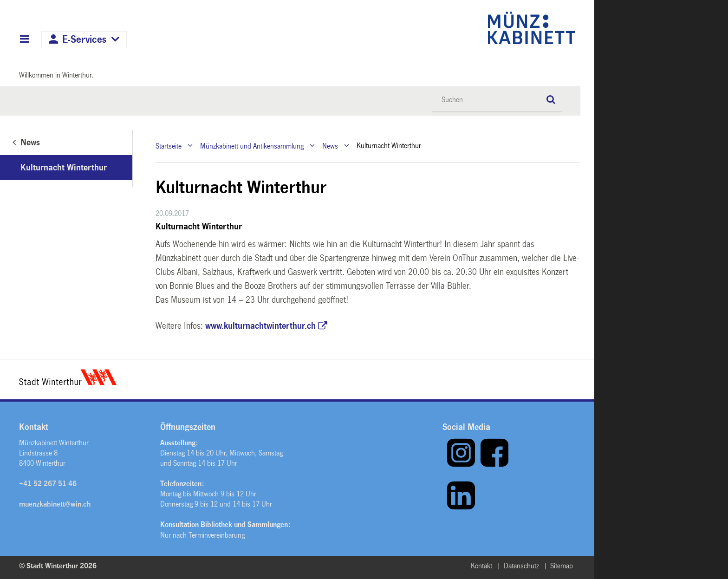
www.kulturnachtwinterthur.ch (260, 326)
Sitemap (562, 566)
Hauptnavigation (24, 40)
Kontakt (481, 566)
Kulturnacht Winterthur (64, 168)
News (330, 146)
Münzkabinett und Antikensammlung (252, 146)
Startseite (169, 146)
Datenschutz (521, 566)
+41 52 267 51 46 (48, 484)
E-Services (84, 40)
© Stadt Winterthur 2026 (58, 566)
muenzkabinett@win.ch (55, 504)
